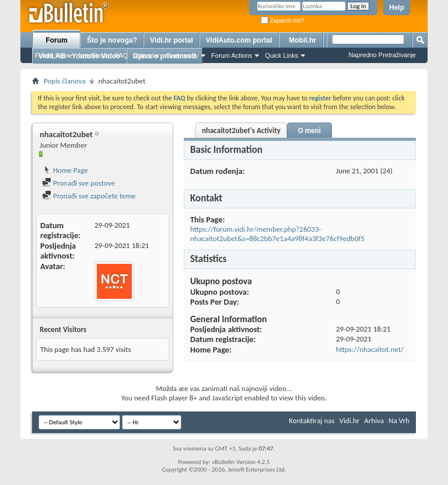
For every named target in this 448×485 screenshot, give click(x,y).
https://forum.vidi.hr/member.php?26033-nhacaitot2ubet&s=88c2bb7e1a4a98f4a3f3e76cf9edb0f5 (277, 234)
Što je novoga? (112, 40)
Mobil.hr (302, 40)
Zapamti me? (282, 21)
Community (182, 55)
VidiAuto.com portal (239, 40)
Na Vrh (399, 421)
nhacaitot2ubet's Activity (241, 130)
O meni (309, 130)
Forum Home (54, 55)
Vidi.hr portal (171, 40)
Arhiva (374, 421)
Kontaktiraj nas (311, 421)
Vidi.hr (350, 421)
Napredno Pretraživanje (382, 55)
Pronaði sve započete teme (89, 196)
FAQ (121, 55)
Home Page (65, 170)
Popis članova (64, 81)
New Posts (94, 55)
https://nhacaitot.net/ (370, 349)
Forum (56, 40)
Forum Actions (232, 55)
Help (397, 8)
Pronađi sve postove (78, 183)
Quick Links (281, 55)
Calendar (147, 55)
